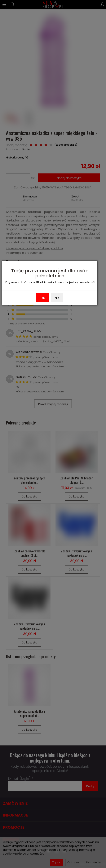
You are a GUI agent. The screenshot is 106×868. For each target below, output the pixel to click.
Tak (43, 298)
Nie (57, 298)
